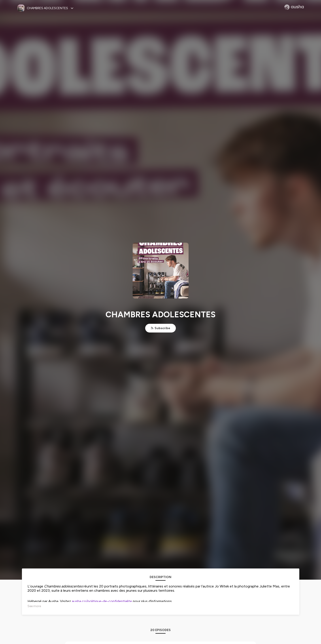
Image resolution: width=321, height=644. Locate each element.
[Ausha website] (294, 7)
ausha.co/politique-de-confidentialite (102, 601)
